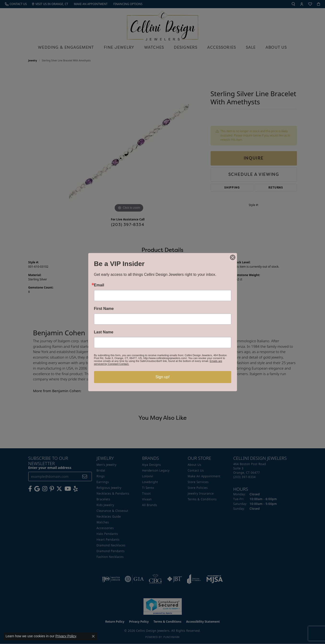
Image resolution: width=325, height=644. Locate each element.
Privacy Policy (66, 636)
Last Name (104, 332)
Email (99, 285)
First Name (104, 309)
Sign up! (162, 377)
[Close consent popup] (93, 636)
